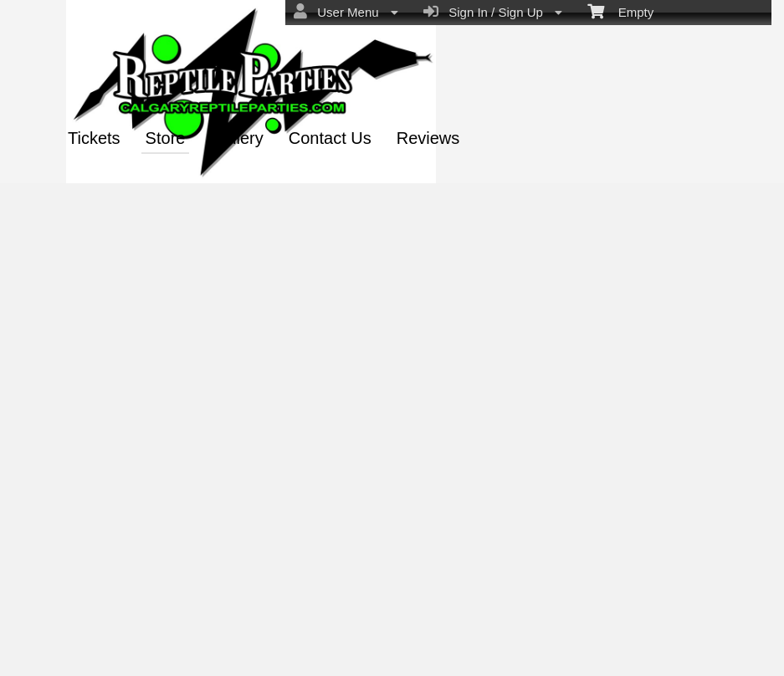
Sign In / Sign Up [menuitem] (493, 12)
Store (166, 138)
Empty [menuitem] (620, 11)
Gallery (236, 138)
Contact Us (330, 138)
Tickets (94, 138)
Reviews (428, 138)
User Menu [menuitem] (346, 12)
